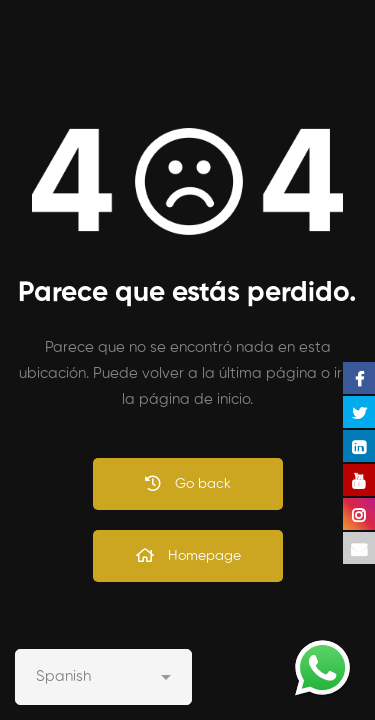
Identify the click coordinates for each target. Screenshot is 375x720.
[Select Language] (103, 677)
